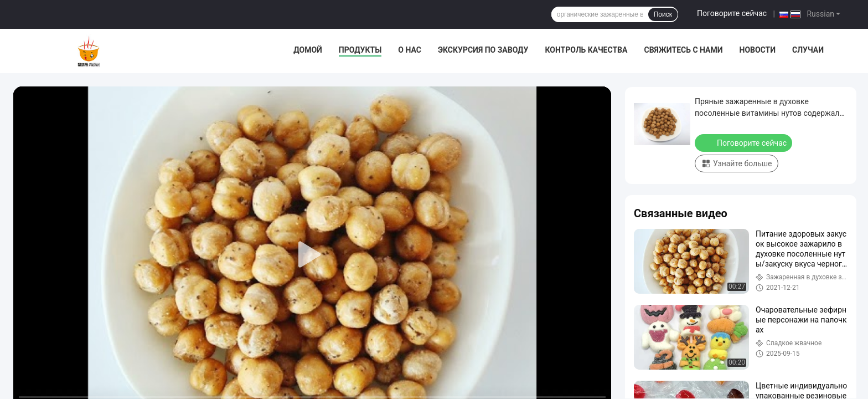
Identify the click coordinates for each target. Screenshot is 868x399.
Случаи (808, 50)
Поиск (663, 14)
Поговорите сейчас (732, 13)
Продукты (360, 50)
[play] (312, 255)
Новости (758, 50)
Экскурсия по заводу (483, 50)
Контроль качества (586, 50)
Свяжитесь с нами (683, 50)
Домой (308, 50)
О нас (410, 50)
